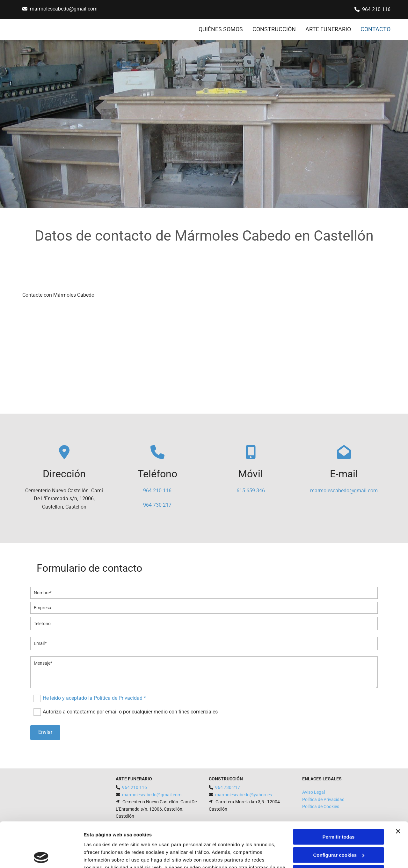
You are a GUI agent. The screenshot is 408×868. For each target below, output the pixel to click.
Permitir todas (339, 792)
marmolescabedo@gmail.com (64, 9)
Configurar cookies (339, 810)
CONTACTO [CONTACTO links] (375, 29)
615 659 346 (251, 491)
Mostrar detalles (102, 855)
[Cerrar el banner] (398, 786)
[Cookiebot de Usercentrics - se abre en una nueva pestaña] (41, 856)
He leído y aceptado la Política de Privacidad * (94, 698)
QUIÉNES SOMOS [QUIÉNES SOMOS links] (221, 29)
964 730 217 (157, 505)
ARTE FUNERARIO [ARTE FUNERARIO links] (328, 29)
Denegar (339, 828)
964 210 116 (376, 9)
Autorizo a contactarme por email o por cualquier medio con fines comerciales (130, 712)
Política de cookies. (130, 838)
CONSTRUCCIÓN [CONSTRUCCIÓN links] (274, 29)
